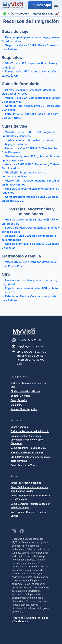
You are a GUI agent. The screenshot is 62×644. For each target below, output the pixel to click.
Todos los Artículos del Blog (26, 483)
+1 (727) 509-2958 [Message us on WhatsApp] (29, 340)
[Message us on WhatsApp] (14, 340)
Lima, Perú (16, 405)
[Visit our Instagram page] (14, 531)
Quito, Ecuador (19, 400)
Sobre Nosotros (19, 427)
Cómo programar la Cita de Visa (28, 448)
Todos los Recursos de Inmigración (30, 431)
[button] (40, 5)
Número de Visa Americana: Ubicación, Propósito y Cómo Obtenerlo (27, 440)
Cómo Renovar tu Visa (23, 465)
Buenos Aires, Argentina (24, 409)
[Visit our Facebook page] (22, 531)
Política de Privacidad (24, 618)
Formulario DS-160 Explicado (27, 452)
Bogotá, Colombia (20, 396)
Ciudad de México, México (25, 391)
